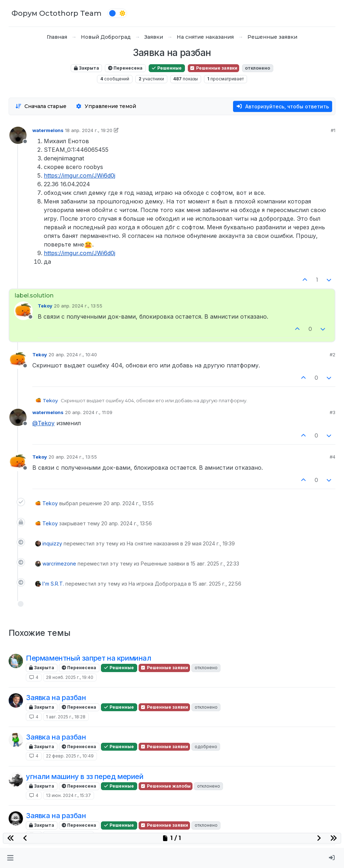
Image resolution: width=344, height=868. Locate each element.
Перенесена (125, 68)
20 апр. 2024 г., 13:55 (78, 306)
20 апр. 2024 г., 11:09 (89, 412)
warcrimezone (59, 564)
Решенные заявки (213, 68)
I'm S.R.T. (53, 584)
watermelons (48, 130)
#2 (333, 355)
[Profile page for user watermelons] (18, 135)
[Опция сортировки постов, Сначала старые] (41, 106)
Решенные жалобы (166, 786)
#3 (333, 412)
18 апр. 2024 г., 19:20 (89, 130)
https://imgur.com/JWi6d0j (80, 175)
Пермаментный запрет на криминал (89, 658)
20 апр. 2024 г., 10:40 (73, 355)
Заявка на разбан (56, 698)
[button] (10, 858)
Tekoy (45, 306)
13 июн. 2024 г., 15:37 (68, 795)
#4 (333, 457)
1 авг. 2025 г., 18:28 (66, 717)
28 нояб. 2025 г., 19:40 (70, 677)
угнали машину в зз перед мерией (85, 776)
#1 (333, 130)
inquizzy (52, 543)
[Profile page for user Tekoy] (23, 311)
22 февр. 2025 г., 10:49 (70, 756)
